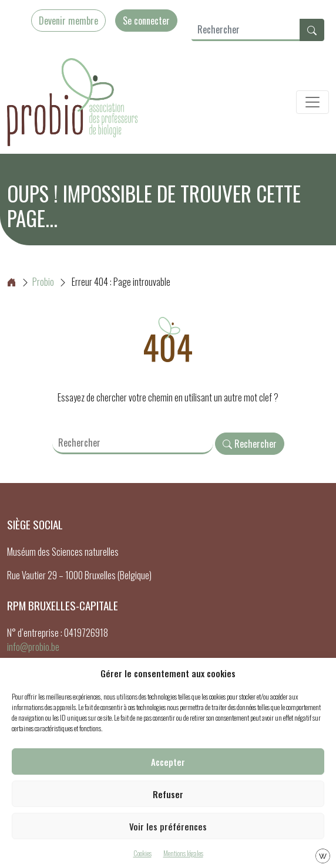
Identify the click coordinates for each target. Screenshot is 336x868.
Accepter (168, 762)
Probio (31, 282)
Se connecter (146, 21)
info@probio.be (33, 647)
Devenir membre (68, 21)
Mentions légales (183, 853)
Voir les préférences (168, 826)
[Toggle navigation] (313, 102)
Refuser (168, 794)
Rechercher (250, 444)
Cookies (142, 853)
